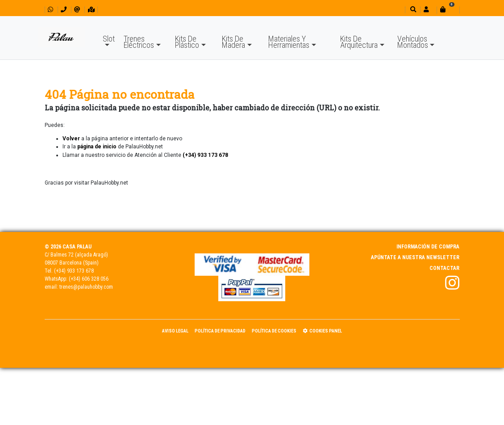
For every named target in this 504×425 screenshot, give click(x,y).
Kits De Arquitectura (359, 42)
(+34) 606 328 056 (89, 279)
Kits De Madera (233, 42)
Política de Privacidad (220, 331)
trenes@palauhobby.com (86, 287)
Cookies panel (322, 331)
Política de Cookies (274, 331)
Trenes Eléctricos (139, 42)
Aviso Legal (175, 331)
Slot (109, 39)
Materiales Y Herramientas (289, 42)
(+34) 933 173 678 (74, 271)
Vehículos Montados (413, 42)
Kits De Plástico (187, 42)
